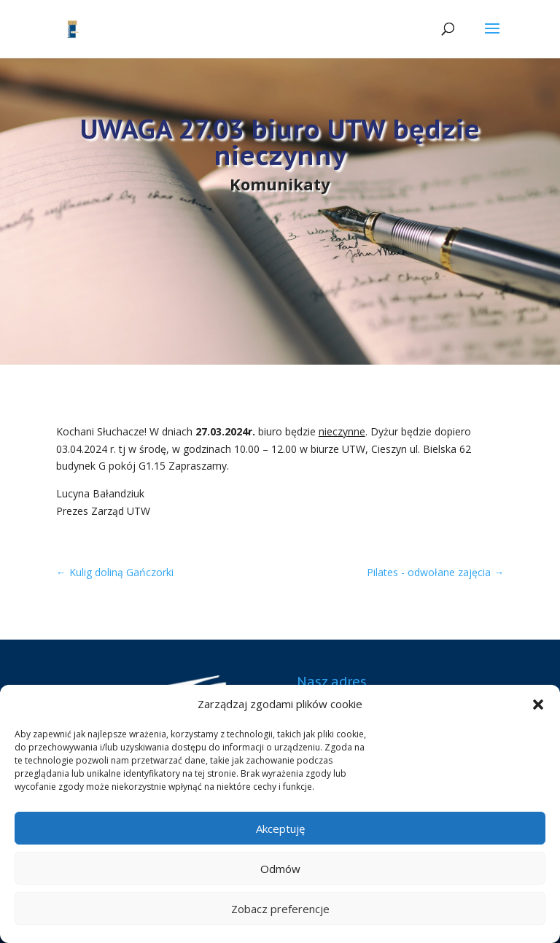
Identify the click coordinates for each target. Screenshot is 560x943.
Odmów (280, 869)
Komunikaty (280, 184)
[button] (538, 705)
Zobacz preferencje (280, 909)
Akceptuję (280, 828)
